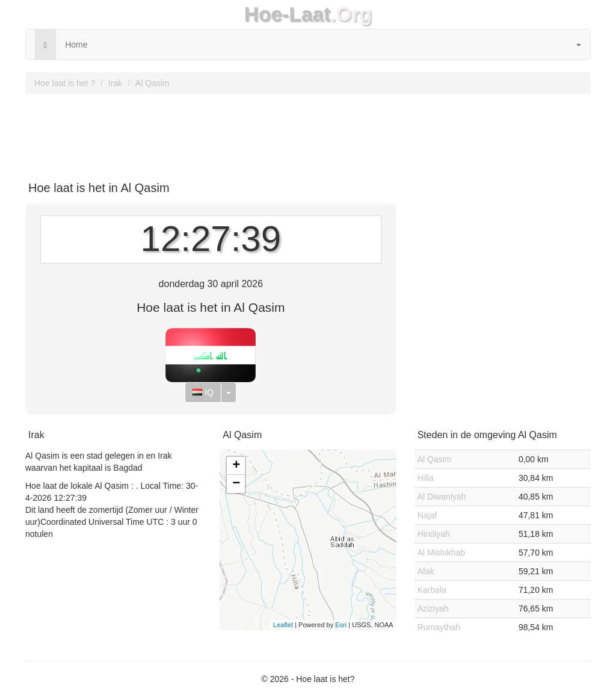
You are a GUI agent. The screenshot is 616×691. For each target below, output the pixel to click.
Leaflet (283, 625)
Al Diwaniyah (442, 497)
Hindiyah (434, 534)
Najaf (427, 515)
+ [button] (236, 466)
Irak (115, 83)
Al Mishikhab (441, 553)
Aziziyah (433, 609)
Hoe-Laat (288, 14)
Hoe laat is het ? (65, 83)
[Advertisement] (308, 133)
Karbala (432, 590)
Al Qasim (152, 83)
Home (76, 45)
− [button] (236, 484)
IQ (203, 392)
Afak (426, 571)
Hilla (426, 478)
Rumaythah (439, 627)
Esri (341, 625)
